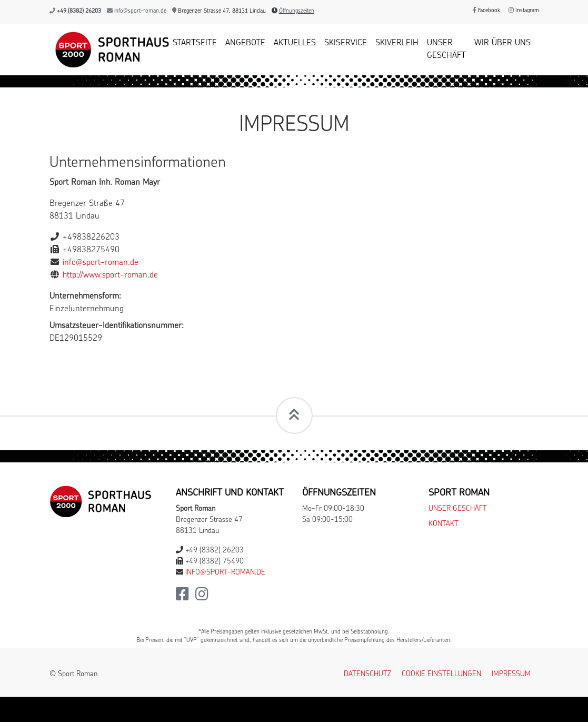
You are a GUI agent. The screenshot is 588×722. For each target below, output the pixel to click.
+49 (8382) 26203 (79, 11)
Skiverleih (397, 43)
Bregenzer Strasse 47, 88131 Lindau (219, 11)
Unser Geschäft (446, 50)
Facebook (486, 11)
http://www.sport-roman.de (110, 275)
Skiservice (346, 43)
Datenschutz (367, 674)
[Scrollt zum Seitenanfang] (294, 416)
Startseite (195, 43)
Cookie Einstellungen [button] (441, 674)
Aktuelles (295, 43)
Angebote (245, 43)
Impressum (511, 674)
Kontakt (444, 524)
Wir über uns (502, 43)
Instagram (524, 11)
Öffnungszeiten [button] (297, 11)
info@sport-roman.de (140, 11)
